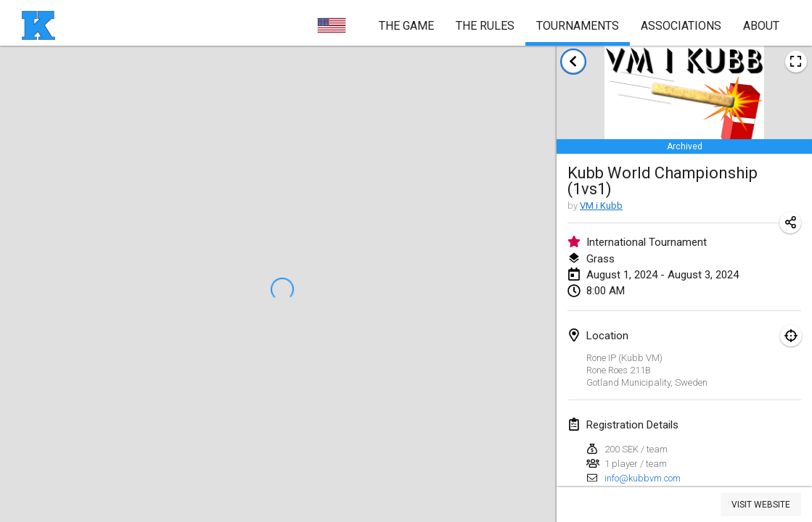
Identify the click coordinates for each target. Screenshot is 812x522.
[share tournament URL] (790, 223)
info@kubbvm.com (643, 478)
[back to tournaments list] (573, 62)
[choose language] (332, 25)
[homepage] (38, 25)
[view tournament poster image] (796, 62)
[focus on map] (791, 336)
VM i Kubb (601, 206)
